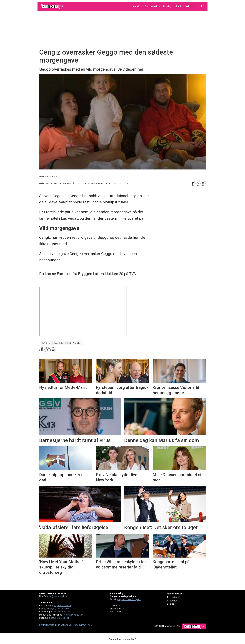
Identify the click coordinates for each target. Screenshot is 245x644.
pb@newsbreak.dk (60, 618)
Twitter (173, 601)
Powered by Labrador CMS (122, 639)
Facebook (174, 597)
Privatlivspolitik (66, 625)
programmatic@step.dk (129, 599)
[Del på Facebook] (193, 183)
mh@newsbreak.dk (74, 615)
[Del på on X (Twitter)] (198, 183)
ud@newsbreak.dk (58, 596)
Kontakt (43, 625)
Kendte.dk (52, 625)
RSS (172, 604)
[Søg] (202, 6)
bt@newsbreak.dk (62, 606)
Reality (167, 6)
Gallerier (190, 6)
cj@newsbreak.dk (62, 609)
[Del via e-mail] (203, 183)
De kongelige (152, 6)
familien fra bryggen (68, 343)
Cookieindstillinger (83, 625)
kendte (45, 343)
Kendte (137, 6)
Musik (178, 6)
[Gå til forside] (52, 6)
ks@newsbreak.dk (61, 612)
